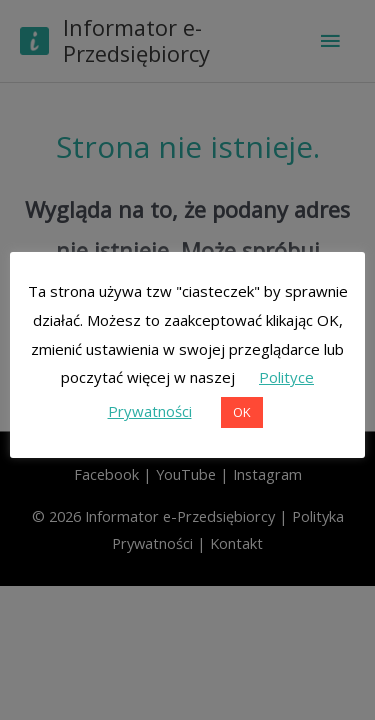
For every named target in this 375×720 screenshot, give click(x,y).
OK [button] (242, 412)
